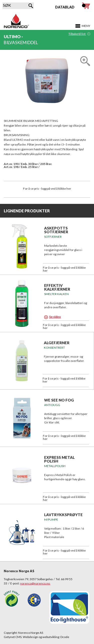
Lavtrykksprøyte (63, 515)
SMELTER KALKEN (56, 294)
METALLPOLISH (55, 466)
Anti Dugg (52, 405)
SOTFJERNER (53, 237)
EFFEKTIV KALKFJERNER (57, 287)
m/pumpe (51, 520)
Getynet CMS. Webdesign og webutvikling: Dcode (36, 637)
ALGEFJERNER (57, 343)
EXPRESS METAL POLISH (59, 459)
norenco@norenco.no (35, 583)
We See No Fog (59, 400)
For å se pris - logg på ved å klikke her (47, 189)
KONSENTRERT (54, 348)
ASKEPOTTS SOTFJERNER (56, 230)
